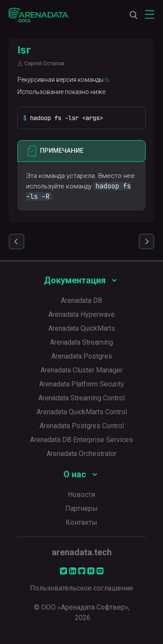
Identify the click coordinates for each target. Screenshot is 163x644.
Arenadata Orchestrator (81, 454)
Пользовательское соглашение (81, 588)
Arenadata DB (81, 300)
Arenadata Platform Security (82, 384)
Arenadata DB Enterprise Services (81, 440)
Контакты (81, 522)
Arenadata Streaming (81, 342)
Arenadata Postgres (82, 356)
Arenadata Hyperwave (81, 314)
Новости (81, 495)
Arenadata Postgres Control (82, 426)
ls (107, 80)
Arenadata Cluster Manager (81, 370)
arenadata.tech (82, 552)
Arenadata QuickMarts (82, 328)
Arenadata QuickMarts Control (82, 412)
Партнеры (81, 508)
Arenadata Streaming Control (81, 398)
